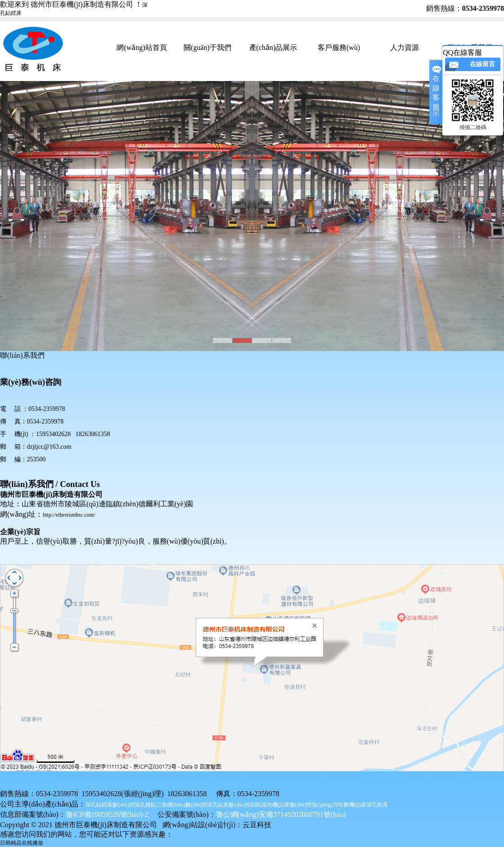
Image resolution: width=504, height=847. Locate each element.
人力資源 (405, 47)
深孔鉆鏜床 (99, 805)
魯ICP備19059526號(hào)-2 (107, 814)
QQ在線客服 (462, 52)
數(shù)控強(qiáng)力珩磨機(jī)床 (328, 805)
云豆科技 (257, 825)
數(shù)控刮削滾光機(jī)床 (259, 805)
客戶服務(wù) (339, 47)
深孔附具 (377, 805)
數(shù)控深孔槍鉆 (134, 805)
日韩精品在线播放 (22, 843)
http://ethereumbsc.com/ (69, 515)
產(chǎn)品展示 (273, 47)
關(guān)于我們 (207, 47)
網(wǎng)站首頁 (142, 47)
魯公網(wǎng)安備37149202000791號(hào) (281, 814)
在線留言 (482, 64)
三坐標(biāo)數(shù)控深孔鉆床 (192, 805)
